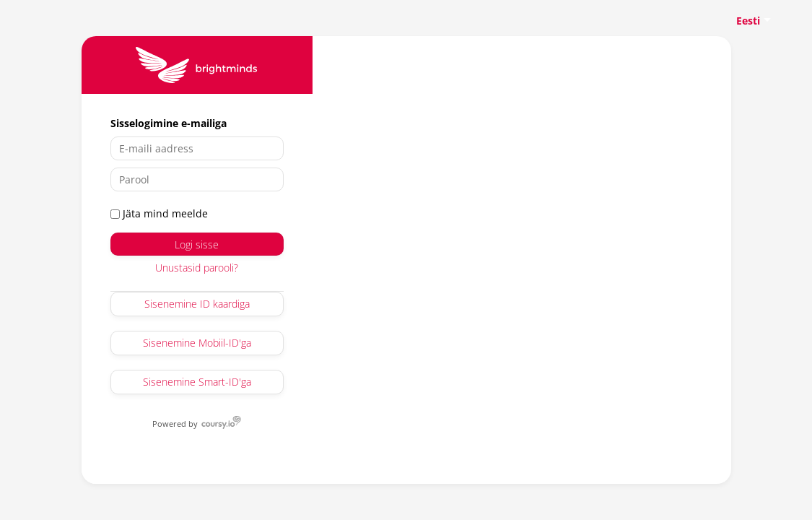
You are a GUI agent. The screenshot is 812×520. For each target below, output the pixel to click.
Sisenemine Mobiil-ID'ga (197, 343)
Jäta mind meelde (159, 213)
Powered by (176, 423)
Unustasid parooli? (197, 268)
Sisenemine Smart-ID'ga (197, 382)
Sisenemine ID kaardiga (197, 304)
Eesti (748, 21)
